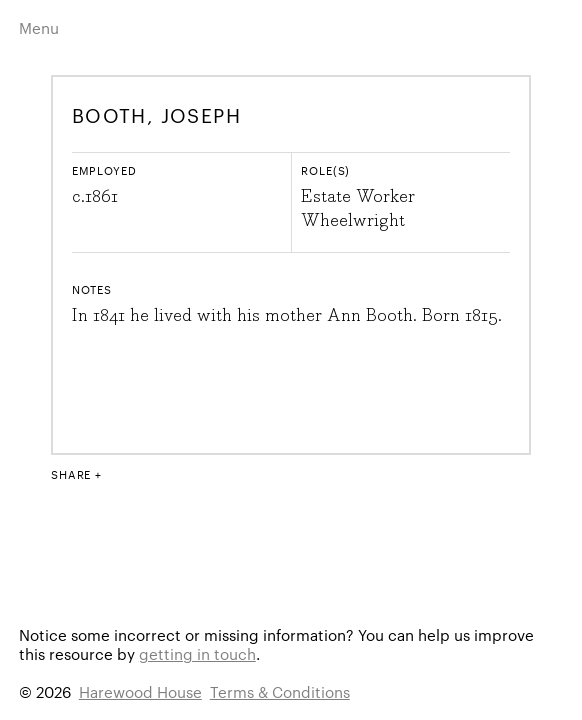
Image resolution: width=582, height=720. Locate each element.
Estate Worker (358, 197)
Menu (39, 27)
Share (71, 474)
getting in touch (197, 653)
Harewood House (140, 691)
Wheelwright (353, 221)
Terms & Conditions (280, 691)
